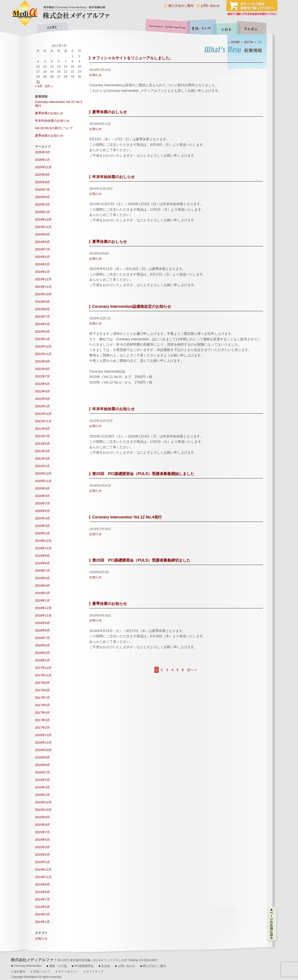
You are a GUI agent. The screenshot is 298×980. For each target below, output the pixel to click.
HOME (52, 28)
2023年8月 (42, 309)
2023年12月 (43, 279)
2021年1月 (42, 466)
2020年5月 (42, 511)
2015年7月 (42, 832)
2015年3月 (42, 847)
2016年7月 (42, 772)
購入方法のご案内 (181, 6)
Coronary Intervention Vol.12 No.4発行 (127, 517)
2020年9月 (42, 488)
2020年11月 (43, 481)
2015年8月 (42, 825)
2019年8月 (42, 563)
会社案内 (255, 28)
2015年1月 (42, 862)
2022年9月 (42, 361)
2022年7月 (42, 376)
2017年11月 (43, 675)
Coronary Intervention (166, 28)
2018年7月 (42, 638)
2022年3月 (42, 399)
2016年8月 (42, 765)
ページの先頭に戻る (272, 924)
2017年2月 (42, 728)
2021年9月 (42, 429)
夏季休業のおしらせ (110, 112)
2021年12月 (43, 414)
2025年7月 (42, 190)
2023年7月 (42, 317)
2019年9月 (42, 556)
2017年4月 (42, 713)
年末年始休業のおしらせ (113, 177)
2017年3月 (42, 720)
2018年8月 (42, 630)
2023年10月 (43, 294)
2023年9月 (42, 302)
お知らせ (96, 75)
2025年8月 (42, 182)
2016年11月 (43, 742)
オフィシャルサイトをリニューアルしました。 (133, 58)
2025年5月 (42, 197)
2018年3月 (42, 653)
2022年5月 (42, 384)
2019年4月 (42, 586)
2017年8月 (42, 690)
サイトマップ (95, 972)
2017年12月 (43, 668)
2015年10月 (43, 810)
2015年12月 (43, 802)
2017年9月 (42, 683)
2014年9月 (42, 884)
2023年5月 (42, 324)
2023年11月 (43, 287)
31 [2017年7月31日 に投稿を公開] (38, 82)
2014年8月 (42, 892)
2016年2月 (42, 795)
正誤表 (227, 28)
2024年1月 (42, 272)
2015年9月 (42, 817)
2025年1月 (42, 212)
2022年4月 (42, 391)
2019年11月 (43, 548)
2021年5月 (42, 444)
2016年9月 (42, 757)
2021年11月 (43, 421)
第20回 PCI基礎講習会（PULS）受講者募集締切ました (141, 560)
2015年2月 (42, 855)
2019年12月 (43, 541)
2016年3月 (42, 787)
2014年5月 (42, 907)
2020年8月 (42, 496)
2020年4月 (42, 518)
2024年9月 (42, 234)
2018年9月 (42, 623)
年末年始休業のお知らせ (113, 409)
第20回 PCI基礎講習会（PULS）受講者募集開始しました (143, 474)
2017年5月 (42, 705)
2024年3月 (42, 264)
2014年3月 (42, 914)
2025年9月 (42, 175)
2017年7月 (42, 698)
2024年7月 (42, 249)
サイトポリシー (68, 972)
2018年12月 (43, 608)
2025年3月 (42, 205)
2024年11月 (43, 227)
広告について (42, 972)
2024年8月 (42, 242)
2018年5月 (42, 645)
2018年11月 (43, 615)
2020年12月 (43, 473)
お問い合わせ (210, 6)
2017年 (249, 42)
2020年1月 (42, 533)
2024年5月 (42, 257)
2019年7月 (42, 571)
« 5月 (39, 86)
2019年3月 (42, 593)
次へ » (192, 670)
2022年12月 (43, 346)
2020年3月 (42, 526)
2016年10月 (43, 750)
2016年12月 (43, 735)
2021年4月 (42, 451)
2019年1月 (42, 601)
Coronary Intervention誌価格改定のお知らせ (132, 306)
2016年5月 (42, 780)
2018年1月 (42, 660)
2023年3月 (42, 332)
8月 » (49, 86)
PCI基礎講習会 (84, 966)
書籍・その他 (201, 28)
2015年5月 (42, 840)
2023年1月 (42, 339)
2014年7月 (42, 899)
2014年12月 (43, 869)
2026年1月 (42, 160)
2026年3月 (42, 152)
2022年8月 (42, 369)
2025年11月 (43, 167)
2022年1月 (42, 406)
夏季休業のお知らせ (110, 604)
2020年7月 (42, 503)
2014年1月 (42, 922)
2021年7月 (42, 436)
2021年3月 (42, 459)
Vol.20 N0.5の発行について (54, 128)
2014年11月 (43, 877)
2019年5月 (42, 578)
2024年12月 (43, 219)
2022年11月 (43, 354)
